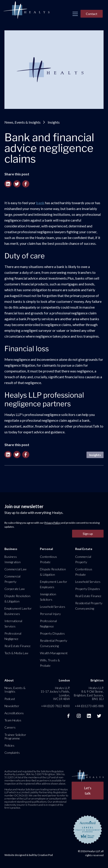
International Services (13, 624)
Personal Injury (50, 614)
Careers (10, 727)
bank (40, 203)
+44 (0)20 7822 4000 (55, 706)
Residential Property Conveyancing (54, 643)
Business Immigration (13, 559)
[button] (75, 14)
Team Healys (13, 720)
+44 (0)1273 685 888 (89, 706)
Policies (9, 745)
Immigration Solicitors (48, 597)
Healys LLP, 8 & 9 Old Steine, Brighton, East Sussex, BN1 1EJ (89, 693)
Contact (92, 14)
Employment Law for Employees (54, 584)
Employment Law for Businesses (18, 611)
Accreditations (14, 713)
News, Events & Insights (23, 122)
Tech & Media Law (16, 653)
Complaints (12, 753)
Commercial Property (12, 579)
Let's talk (88, 790)
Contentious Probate (48, 559)
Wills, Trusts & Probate (50, 663)
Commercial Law (15, 569)
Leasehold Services (53, 607)
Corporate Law (15, 589)
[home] (26, 10)
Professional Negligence (13, 636)
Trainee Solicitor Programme (15, 736)
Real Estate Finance (18, 646)
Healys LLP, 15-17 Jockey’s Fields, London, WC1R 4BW (55, 693)
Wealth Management (54, 653)
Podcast (10, 699)
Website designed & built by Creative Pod (29, 855)
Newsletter (12, 706)
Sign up (88, 534)
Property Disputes (52, 633)
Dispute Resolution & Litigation (17, 599)
